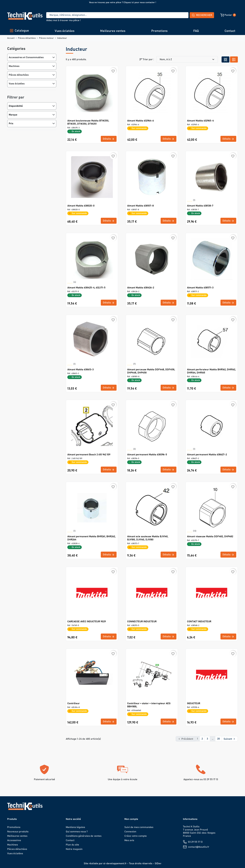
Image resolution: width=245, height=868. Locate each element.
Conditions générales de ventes (84, 836)
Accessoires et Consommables (26, 57)
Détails (109, 139)
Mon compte (131, 819)
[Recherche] (106, 15)
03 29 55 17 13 (195, 842)
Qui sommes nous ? (77, 831)
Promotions (159, 31)
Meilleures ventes (113, 31)
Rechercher (179, 15)
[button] (206, 15)
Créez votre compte (136, 836)
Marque (13, 115)
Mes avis (129, 840)
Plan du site (72, 845)
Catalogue (19, 31)
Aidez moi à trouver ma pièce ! (63, 20)
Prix (11, 123)
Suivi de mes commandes (139, 827)
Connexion (130, 831)
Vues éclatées (65, 31)
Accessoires (14, 840)
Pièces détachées (19, 75)
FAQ (196, 31)
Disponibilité (16, 106)
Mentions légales (75, 827)
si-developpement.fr (115, 863)
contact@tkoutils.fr (199, 847)
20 (218, 739)
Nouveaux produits (18, 831)
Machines (14, 66)
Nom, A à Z (187, 59)
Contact (230, 31)
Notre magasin (74, 849)
